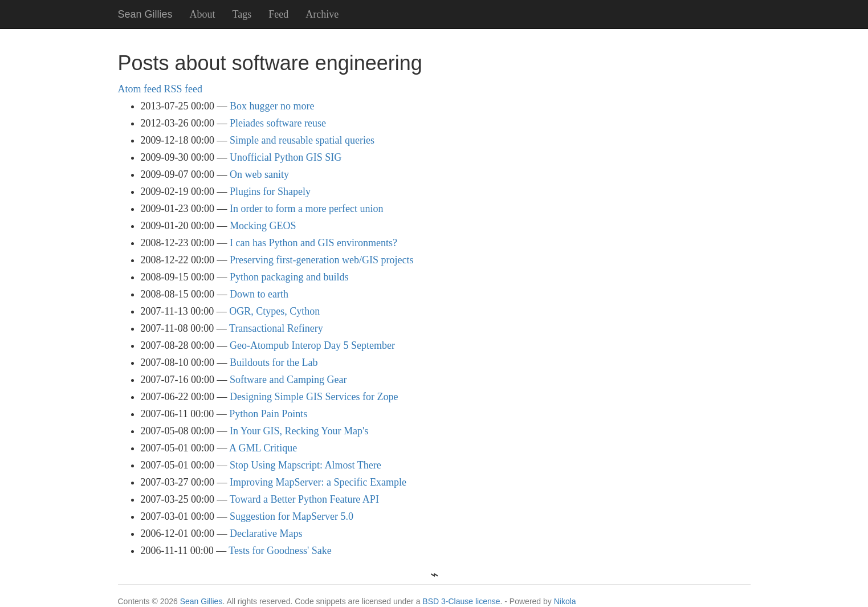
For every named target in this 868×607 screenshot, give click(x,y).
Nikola (565, 601)
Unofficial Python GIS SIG (286, 157)
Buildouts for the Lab (274, 362)
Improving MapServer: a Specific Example (318, 482)
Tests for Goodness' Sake (280, 551)
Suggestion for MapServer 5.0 (292, 516)
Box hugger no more (272, 106)
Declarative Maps (266, 533)
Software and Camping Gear (288, 380)
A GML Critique (263, 448)
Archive (322, 14)
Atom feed (140, 89)
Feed (278, 14)
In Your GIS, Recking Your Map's (299, 431)
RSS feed (183, 89)
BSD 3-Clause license (461, 601)
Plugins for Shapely (270, 192)
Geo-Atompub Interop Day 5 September (312, 345)
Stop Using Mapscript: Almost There (305, 465)
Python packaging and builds (289, 277)
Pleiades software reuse (278, 123)
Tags (242, 14)
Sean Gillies (201, 601)
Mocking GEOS (263, 226)
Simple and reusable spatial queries (302, 140)
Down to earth (259, 294)
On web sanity (259, 174)
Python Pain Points (268, 414)
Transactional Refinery (276, 328)
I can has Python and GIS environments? (313, 243)
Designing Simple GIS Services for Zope (314, 397)
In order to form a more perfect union (306, 209)
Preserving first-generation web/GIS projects (321, 260)
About (203, 14)
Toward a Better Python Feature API (304, 499)
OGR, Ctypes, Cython (274, 311)
